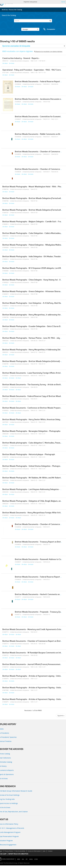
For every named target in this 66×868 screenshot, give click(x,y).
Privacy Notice (9, 851)
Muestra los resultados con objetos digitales (48, 52)
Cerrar (63, 2)
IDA (23, 859)
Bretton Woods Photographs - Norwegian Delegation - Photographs (31, 431)
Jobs (44, 851)
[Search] (33, 21)
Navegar (30, 29)
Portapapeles (47, 29)
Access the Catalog (16, 10)
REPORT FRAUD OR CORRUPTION (18, 854)
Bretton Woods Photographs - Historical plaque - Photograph (29, 455)
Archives (5, 10)
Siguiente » (61, 716)
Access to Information (34, 851)
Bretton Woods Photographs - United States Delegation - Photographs (33, 466)
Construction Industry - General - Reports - (21, 58)
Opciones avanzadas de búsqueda (16, 46)
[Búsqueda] (50, 21)
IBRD (19, 859)
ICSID (36, 859)
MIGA (31, 859)
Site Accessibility (20, 851)
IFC (27, 859)
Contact (50, 851)
